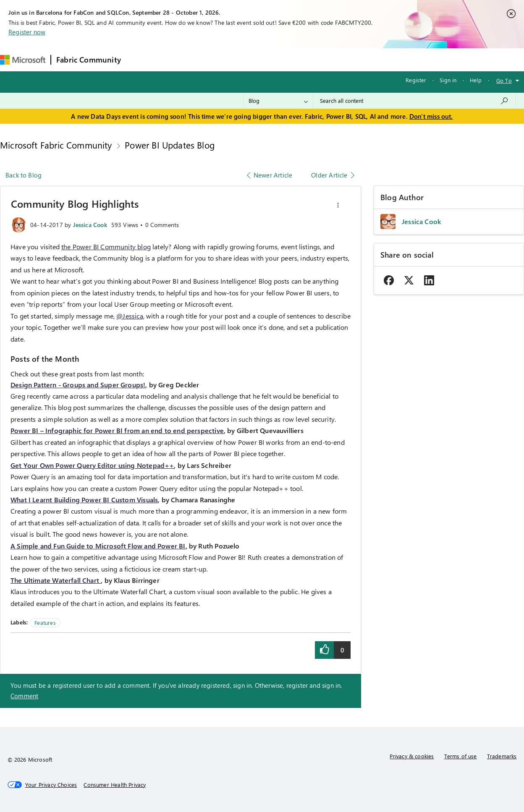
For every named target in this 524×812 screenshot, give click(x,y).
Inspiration (177, 59)
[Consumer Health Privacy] (115, 785)
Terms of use (461, 756)
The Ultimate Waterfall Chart (56, 580)
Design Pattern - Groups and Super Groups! (78, 385)
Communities (249, 59)
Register (416, 80)
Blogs (286, 59)
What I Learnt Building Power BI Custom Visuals (84, 500)
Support (354, 59)
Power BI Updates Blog (170, 145)
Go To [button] (504, 80)
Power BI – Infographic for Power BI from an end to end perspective (117, 430)
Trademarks (502, 756)
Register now (27, 32)
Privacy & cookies (412, 756)
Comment (24, 696)
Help (476, 80)
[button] (338, 205)
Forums (140, 59)
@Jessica (130, 316)
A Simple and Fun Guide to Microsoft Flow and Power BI (98, 546)
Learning (319, 59)
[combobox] (414, 101)
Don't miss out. (431, 116)
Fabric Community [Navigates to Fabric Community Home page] (89, 60)
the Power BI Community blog (106, 247)
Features (45, 623)
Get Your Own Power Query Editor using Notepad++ (92, 465)
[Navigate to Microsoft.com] (23, 60)
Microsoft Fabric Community (56, 145)
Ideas (211, 59)
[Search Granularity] (278, 101)
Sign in (448, 80)
